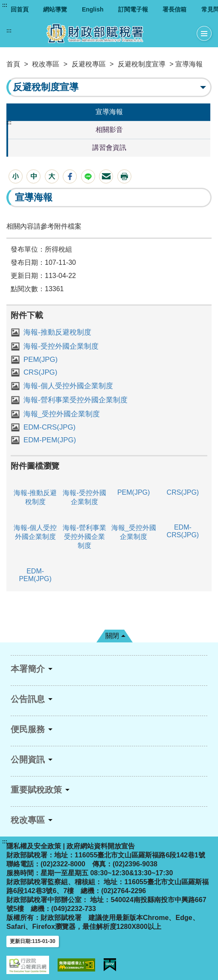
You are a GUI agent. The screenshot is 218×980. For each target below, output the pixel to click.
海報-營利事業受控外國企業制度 (76, 400)
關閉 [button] (112, 636)
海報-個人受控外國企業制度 (68, 386)
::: (5, 5)
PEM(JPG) (41, 360)
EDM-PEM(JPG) (50, 440)
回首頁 (20, 9)
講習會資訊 (109, 148)
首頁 (13, 64)
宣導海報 (109, 112)
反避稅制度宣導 (142, 64)
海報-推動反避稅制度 (57, 332)
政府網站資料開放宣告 (101, 846)
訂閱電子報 (133, 9)
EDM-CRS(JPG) (49, 427)
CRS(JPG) (40, 372)
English (93, 9)
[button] (16, 176)
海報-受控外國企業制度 (61, 346)
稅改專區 (46, 64)
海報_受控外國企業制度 (62, 414)
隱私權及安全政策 (34, 846)
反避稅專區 (89, 64)
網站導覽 (55, 9)
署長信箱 (174, 9)
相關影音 (109, 130)
